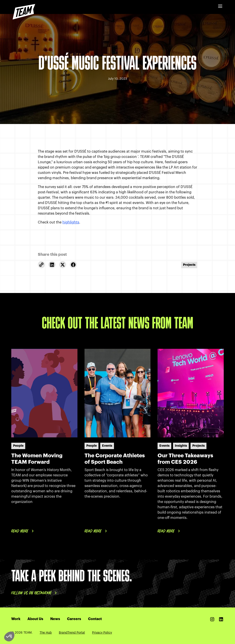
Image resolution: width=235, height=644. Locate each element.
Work (16, 619)
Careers (74, 619)
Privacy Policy (102, 633)
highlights (71, 222)
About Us (35, 619)
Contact (95, 619)
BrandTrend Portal (72, 633)
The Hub (46, 633)
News (55, 619)
